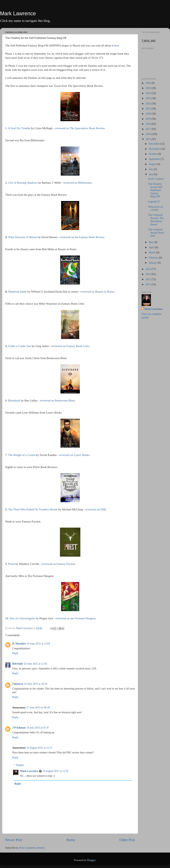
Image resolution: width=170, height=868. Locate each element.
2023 (149, 98)
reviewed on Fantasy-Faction (58, 564)
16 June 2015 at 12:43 (35, 664)
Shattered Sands (17, 292)
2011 (149, 284)
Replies (20, 765)
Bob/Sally (18, 664)
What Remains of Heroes (23, 237)
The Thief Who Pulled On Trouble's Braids (33, 509)
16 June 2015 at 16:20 (36, 684)
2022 (149, 104)
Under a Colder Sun (20, 346)
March (152, 252)
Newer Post (14, 840)
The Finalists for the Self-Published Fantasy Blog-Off (156, 190)
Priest (11, 564)
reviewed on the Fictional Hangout (76, 618)
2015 (149, 139)
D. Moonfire (19, 644)
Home (71, 840)
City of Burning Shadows (23, 183)
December (154, 144)
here (117, 45)
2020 (149, 114)
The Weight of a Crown (22, 455)
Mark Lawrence (18, 13)
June (151, 174)
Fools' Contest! (156, 179)
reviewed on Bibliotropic (78, 183)
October (153, 154)
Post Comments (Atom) (32, 848)
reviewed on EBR (96, 509)
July (151, 169)
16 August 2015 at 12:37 (39, 748)
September (155, 159)
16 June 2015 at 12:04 (38, 644)
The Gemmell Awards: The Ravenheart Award (156, 220)
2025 (149, 88)
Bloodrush (14, 400)
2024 (149, 93)
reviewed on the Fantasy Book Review (82, 237)
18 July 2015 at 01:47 (38, 728)
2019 (149, 119)
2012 (149, 279)
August (153, 164)
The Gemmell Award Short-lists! (156, 233)
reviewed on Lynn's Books (74, 455)
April (152, 247)
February (154, 258)
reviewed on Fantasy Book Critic (70, 346)
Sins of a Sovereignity (22, 618)
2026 (149, 83)
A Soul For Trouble (19, 128)
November (155, 149)
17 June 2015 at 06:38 (38, 708)
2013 (149, 274)
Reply (15, 653)
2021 (149, 109)
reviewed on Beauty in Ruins (97, 292)
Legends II (154, 202)
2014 (149, 269)
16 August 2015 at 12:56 (55, 771)
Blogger (91, 860)
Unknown (18, 684)
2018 (149, 124)
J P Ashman (19, 728)
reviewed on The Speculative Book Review (80, 128)
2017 (149, 129)
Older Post (127, 840)
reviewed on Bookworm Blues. (58, 400)
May (151, 242)
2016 (149, 134)
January (153, 263)
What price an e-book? (156, 208)
